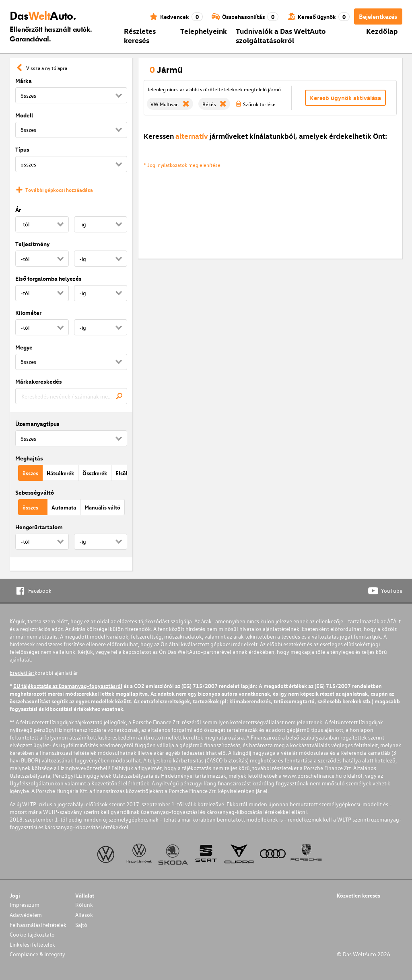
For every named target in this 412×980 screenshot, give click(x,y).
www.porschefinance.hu (312, 776)
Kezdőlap (382, 31)
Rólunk (84, 905)
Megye (24, 347)
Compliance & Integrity (37, 954)
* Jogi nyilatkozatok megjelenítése (182, 165)
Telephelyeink (204, 31)
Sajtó (81, 925)
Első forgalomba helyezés (48, 278)
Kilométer (28, 313)
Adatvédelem (26, 915)
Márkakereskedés (39, 381)
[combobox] (71, 396)
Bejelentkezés (378, 16)
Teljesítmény (32, 244)
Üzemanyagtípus (37, 424)
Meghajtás (29, 458)
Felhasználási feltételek (38, 925)
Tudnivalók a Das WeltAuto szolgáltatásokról (281, 35)
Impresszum (25, 905)
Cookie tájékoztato (32, 934)
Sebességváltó (35, 492)
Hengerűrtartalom (39, 527)
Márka (24, 81)
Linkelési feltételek (32, 944)
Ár (18, 210)
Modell (24, 115)
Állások (84, 915)
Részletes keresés (140, 35)
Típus (22, 149)
